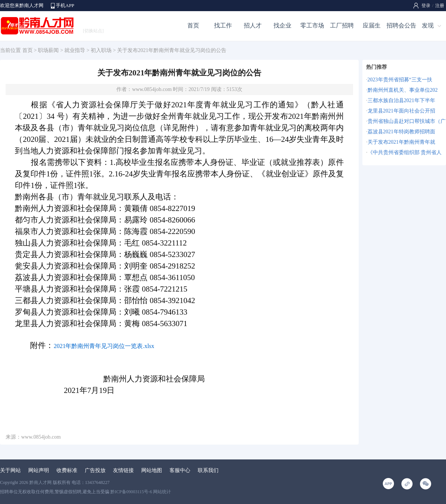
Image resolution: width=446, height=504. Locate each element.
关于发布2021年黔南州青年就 (401, 142)
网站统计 (162, 492)
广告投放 (95, 470)
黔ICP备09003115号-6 (131, 492)
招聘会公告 (401, 25)
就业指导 (75, 50)
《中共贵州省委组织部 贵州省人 (405, 152)
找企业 (282, 25)
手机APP (65, 5)
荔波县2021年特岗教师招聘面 (401, 132)
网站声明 (39, 470)
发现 (428, 25)
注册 (440, 6)
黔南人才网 (41, 482)
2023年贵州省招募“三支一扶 (400, 80)
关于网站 (10, 470)
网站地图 (152, 470)
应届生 (372, 25)
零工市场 (312, 25)
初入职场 (101, 50)
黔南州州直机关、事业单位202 (403, 90)
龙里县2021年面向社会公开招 (401, 111)
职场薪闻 (48, 50)
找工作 (223, 25)
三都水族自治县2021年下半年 (401, 100)
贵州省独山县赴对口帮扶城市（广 (407, 121)
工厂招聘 (342, 25)
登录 (426, 6)
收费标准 (67, 470)
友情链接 (123, 470)
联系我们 (208, 470)
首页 (193, 25)
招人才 (253, 25)
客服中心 (180, 470)
